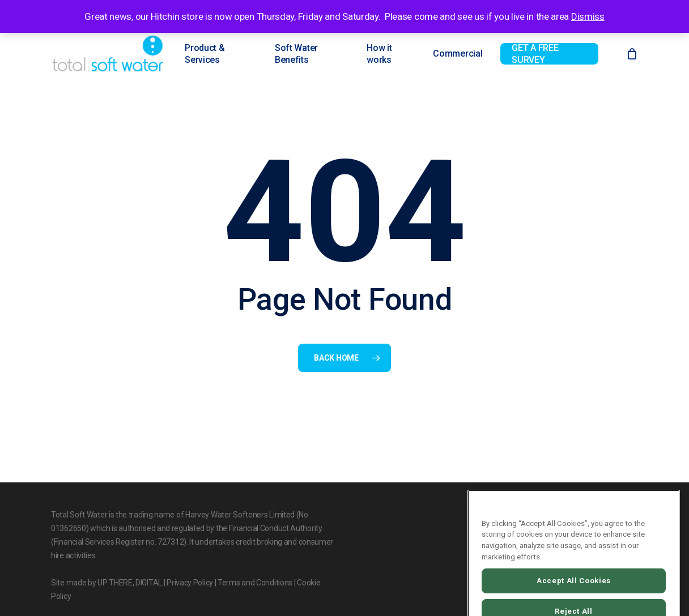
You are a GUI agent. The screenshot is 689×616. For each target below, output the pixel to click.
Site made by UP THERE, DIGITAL (107, 583)
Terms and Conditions (255, 583)
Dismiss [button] (588, 16)
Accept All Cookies (574, 593)
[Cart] (632, 54)
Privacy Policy (190, 583)
